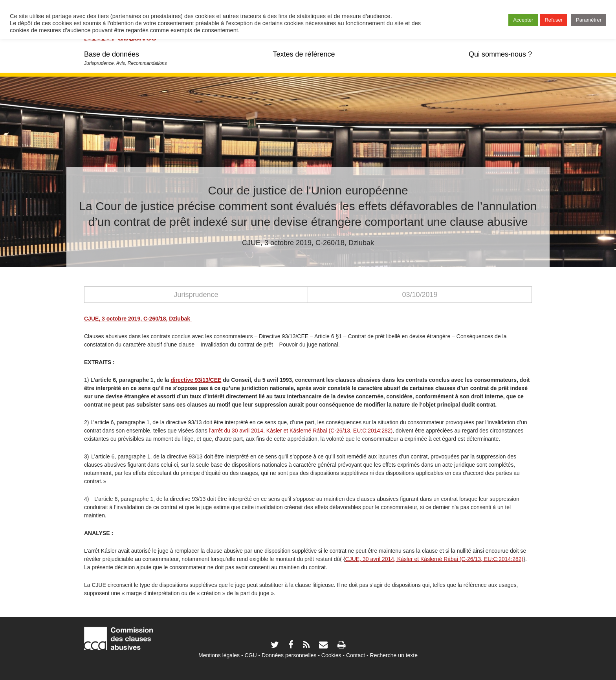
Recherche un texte (394, 655)
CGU (251, 655)
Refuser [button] (554, 20)
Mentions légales (219, 655)
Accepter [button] (523, 20)
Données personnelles (289, 655)
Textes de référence (304, 54)
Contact (356, 655)
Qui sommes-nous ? (500, 54)
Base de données (112, 54)
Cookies (331, 655)
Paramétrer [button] (589, 20)
